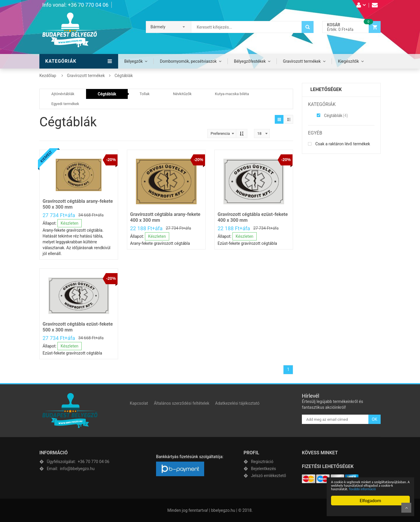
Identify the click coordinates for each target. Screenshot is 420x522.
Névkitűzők (182, 94)
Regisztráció (262, 462)
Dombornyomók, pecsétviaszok (188, 61)
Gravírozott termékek (302, 61)
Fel (406, 508)
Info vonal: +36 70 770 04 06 (75, 5)
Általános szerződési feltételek (181, 403)
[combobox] (169, 25)
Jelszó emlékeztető (268, 476)
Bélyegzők (133, 61)
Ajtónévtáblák (63, 94)
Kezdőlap (48, 76)
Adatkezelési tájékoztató (237, 403)
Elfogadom (370, 501)
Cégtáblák (107, 94)
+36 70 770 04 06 (78, 462)
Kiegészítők (349, 61)
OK (374, 419)
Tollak (145, 94)
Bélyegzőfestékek (250, 61)
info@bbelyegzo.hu (71, 469)
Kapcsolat (139, 403)
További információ (362, 489)
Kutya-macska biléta (232, 94)
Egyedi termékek (65, 104)
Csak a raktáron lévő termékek (339, 144)
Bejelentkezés (263, 469)
